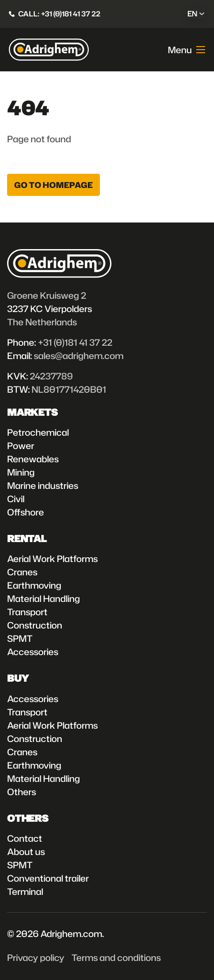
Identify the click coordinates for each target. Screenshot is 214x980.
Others (22, 792)
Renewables (33, 459)
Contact (25, 838)
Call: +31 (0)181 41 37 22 (59, 14)
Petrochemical (38, 432)
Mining (21, 472)
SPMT (20, 638)
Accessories (33, 652)
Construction (35, 625)
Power (21, 445)
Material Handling (44, 598)
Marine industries (43, 485)
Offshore (26, 512)
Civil (16, 499)
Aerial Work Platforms (52, 558)
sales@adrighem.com (79, 355)
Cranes (22, 572)
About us (26, 851)
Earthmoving (34, 585)
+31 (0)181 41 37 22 (75, 342)
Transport (27, 612)
